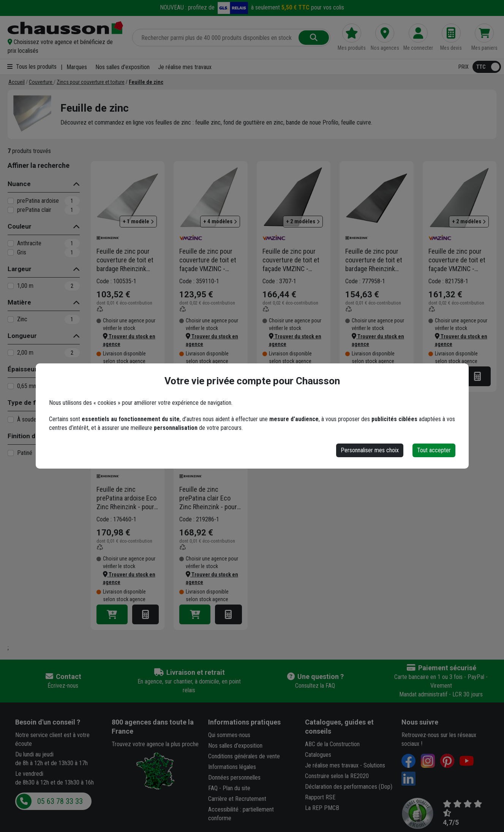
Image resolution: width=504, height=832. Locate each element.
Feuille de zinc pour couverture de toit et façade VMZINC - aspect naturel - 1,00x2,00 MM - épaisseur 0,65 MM (208, 260)
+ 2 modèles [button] (303, 221)
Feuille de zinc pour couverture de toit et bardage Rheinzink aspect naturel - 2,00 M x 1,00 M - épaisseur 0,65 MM (127, 260)
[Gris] (11, 253)
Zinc (22, 319)
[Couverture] (41, 82)
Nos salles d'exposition (122, 67)
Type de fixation (32, 403)
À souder (28, 419)
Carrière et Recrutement (237, 799)
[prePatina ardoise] (11, 201)
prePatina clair (34, 210)
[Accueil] (17, 82)
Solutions (374, 765)
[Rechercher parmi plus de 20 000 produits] (216, 38)
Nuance (19, 184)
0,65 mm (28, 386)
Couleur (20, 226)
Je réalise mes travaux (185, 67)
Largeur (20, 269)
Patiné (25, 453)
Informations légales (232, 767)
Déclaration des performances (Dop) (349, 787)
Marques (77, 67)
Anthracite (29, 243)
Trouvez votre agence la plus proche (155, 744)
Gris (22, 252)
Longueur (22, 336)
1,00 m (25, 286)
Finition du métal (33, 436)
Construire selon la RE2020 (337, 776)
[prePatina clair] (11, 210)
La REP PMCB (322, 808)
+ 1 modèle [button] (138, 221)
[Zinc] (11, 319)
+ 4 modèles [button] (220, 221)
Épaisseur (22, 369)
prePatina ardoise (38, 201)
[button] (65, 46)
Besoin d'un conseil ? (48, 722)
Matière (19, 302)
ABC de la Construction (332, 744)
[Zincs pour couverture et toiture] (91, 82)
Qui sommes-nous (229, 735)
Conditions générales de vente (244, 756)
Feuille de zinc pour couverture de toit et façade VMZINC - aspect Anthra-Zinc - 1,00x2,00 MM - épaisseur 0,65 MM (291, 260)
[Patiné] (11, 453)
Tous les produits (32, 67)
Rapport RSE (320, 797)
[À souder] (11, 420)
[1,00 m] (11, 286)
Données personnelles (234, 778)
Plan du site (236, 788)
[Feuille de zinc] (146, 82)
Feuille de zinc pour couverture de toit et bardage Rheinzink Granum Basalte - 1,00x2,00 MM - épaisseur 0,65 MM (374, 260)
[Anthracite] (11, 243)
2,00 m (25, 353)
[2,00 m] (11, 353)
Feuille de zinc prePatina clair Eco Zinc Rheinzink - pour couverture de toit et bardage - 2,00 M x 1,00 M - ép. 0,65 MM (208, 498)
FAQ (213, 788)
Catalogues (318, 755)
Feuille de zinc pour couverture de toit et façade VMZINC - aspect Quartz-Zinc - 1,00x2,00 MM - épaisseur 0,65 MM (457, 260)
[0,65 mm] (11, 386)
